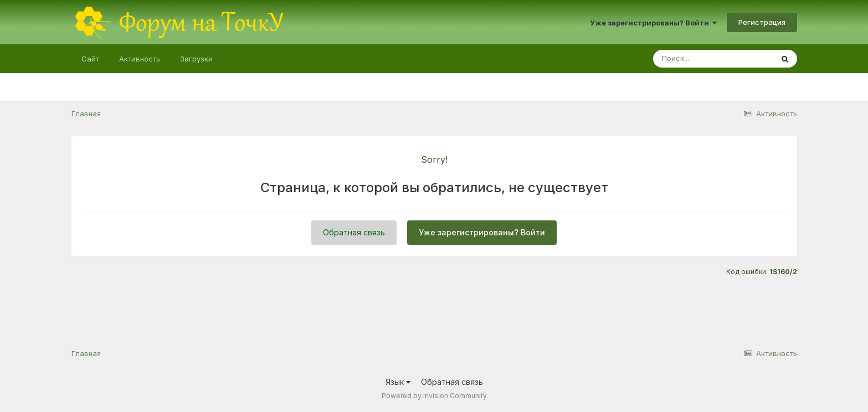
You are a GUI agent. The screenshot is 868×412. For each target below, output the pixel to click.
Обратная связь (354, 232)
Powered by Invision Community (434, 396)
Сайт (90, 59)
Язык (398, 382)
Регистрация (762, 22)
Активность (140, 59)
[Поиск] (713, 59)
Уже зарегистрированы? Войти (653, 23)
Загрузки (196, 59)
